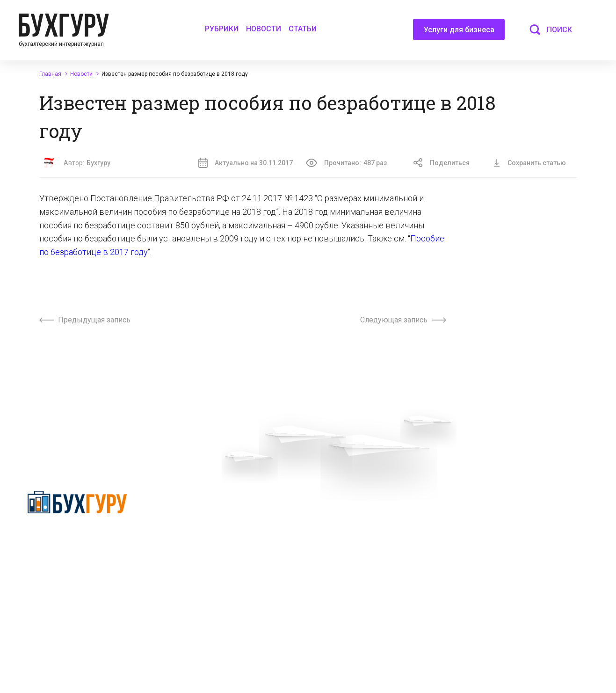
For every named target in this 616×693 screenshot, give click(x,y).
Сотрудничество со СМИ (357, 526)
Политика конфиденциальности (77, 539)
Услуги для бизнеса (459, 33)
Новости (264, 29)
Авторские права (491, 526)
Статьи (303, 29)
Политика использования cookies (371, 567)
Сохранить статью (529, 163)
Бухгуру (98, 163)
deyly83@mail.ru (353, 641)
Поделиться (442, 163)
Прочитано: (346, 163)
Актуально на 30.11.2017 (246, 163)
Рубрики (222, 29)
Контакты (189, 560)
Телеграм (189, 543)
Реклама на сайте (492, 509)
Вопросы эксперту (203, 509)
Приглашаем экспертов (211, 526)
